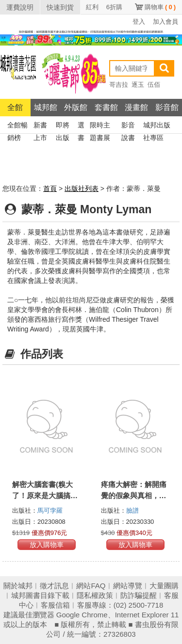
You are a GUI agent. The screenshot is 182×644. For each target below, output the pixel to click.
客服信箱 (55, 605)
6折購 (114, 7)
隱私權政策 (95, 595)
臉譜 (132, 510)
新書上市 (40, 126)
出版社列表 (82, 188)
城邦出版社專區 (157, 126)
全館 (15, 107)
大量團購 (164, 586)
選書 (81, 126)
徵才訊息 (54, 586)
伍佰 (154, 85)
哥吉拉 (119, 85)
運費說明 (20, 7)
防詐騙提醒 (139, 595)
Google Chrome (82, 615)
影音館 (167, 107)
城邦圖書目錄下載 (40, 595)
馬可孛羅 (50, 510)
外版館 (76, 107)
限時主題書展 (100, 126)
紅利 (92, 7)
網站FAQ (91, 586)
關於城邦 (18, 586)
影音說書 (128, 126)
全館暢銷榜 (17, 126)
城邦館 (46, 107)
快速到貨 (60, 7)
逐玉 (138, 85)
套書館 (106, 107)
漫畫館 (136, 107)
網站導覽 (128, 586)
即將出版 (63, 126)
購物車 (160, 7)
